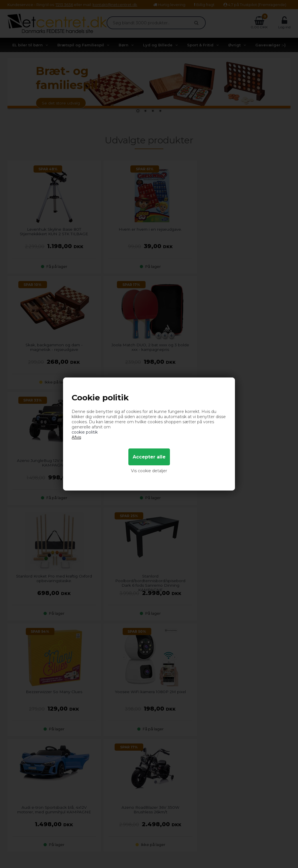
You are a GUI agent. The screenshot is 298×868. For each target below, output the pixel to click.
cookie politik (85, 432)
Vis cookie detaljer (149, 471)
